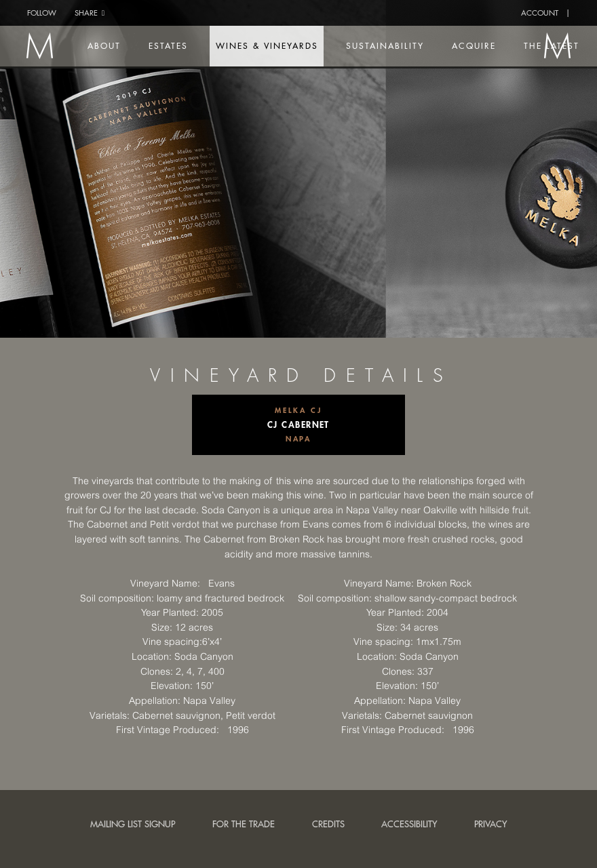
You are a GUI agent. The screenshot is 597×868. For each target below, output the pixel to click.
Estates (180, 46)
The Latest (560, 46)
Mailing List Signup (133, 824)
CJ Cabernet (298, 424)
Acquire (483, 46)
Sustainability (395, 46)
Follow (42, 13)
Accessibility (409, 824)
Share (90, 13)
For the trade (244, 824)
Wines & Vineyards (278, 46)
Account (540, 13)
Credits (328, 824)
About (117, 46)
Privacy (490, 824)
